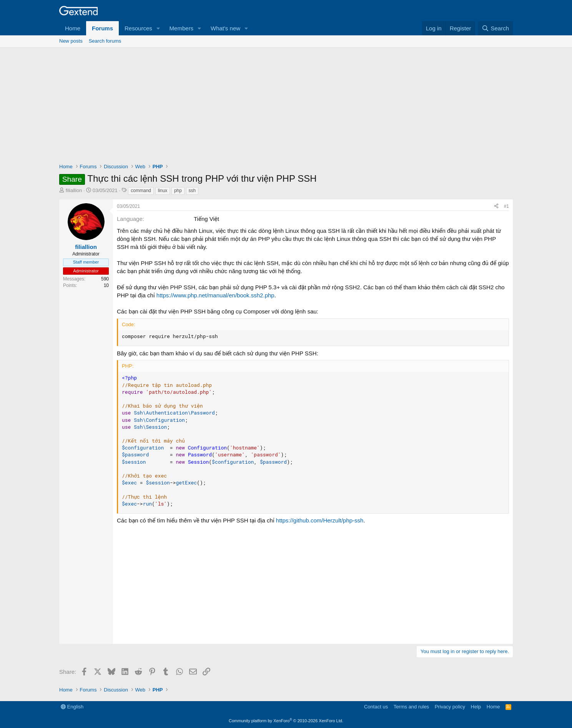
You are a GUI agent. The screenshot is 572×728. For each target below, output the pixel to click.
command (141, 191)
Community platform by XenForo (286, 721)
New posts (71, 41)
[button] (158, 28)
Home (73, 28)
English (72, 707)
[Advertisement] (286, 105)
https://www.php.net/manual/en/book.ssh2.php (215, 295)
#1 (506, 206)
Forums (102, 28)
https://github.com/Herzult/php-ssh (320, 520)
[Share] (496, 206)
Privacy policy (450, 707)
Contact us (376, 707)
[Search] (495, 28)
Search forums (105, 41)
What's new (225, 28)
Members (182, 28)
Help (476, 707)
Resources (138, 28)
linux (163, 191)
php (178, 191)
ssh (192, 191)
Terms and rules (411, 707)
